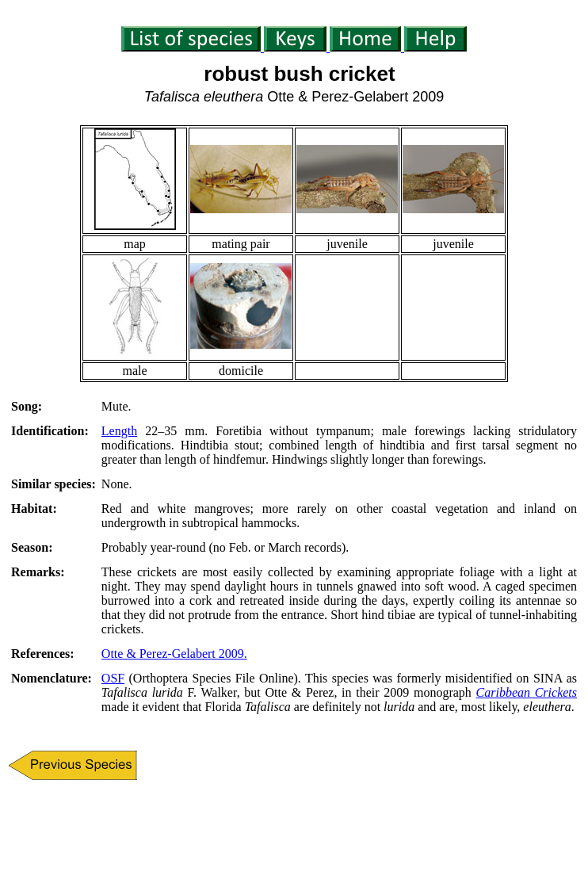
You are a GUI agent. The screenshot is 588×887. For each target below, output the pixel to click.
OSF (113, 678)
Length (119, 431)
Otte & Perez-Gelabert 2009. (174, 654)
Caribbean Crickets (527, 692)
